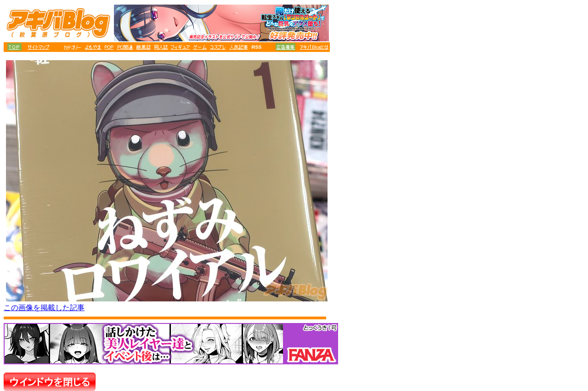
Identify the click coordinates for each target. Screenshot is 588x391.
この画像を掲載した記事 (44, 308)
